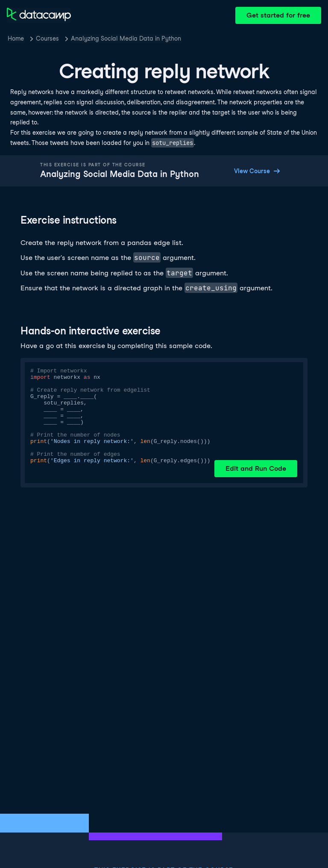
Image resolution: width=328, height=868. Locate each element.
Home (16, 38)
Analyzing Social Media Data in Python (126, 38)
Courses (47, 38)
